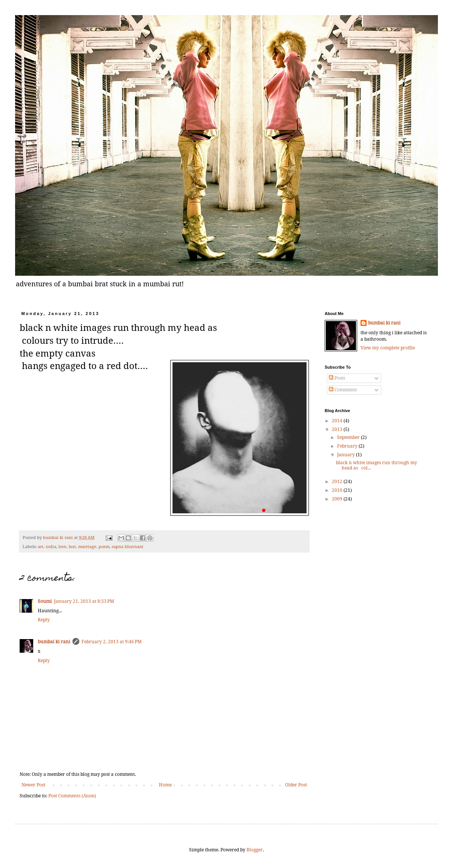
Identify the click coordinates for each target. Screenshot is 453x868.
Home (165, 785)
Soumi (45, 601)
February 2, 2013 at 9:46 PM (112, 642)
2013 (338, 429)
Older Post (296, 785)
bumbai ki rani (59, 538)
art (41, 547)
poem (104, 547)
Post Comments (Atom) (72, 796)
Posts (337, 378)
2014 (338, 421)
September (349, 437)
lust (72, 547)
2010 (338, 490)
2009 (338, 499)
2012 (338, 482)
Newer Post (33, 785)
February (348, 446)
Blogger (255, 850)
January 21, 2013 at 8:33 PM (84, 601)
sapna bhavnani (128, 547)
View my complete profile (388, 348)
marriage (87, 547)
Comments (343, 390)
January (347, 455)
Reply (44, 620)
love (62, 547)
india (51, 547)
